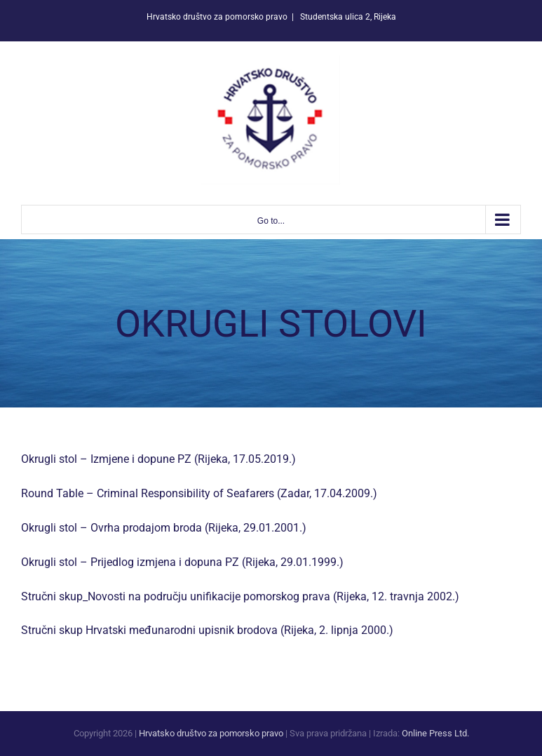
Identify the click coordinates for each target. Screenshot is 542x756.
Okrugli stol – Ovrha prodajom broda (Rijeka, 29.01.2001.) (164, 528)
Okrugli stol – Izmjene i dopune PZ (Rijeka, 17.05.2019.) (158, 459)
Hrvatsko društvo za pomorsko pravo (211, 733)
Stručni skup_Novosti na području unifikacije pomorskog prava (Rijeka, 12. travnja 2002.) (240, 596)
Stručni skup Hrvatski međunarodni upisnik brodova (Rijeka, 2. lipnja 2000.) (207, 630)
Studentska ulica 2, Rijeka (347, 17)
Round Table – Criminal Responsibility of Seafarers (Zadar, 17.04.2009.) (199, 493)
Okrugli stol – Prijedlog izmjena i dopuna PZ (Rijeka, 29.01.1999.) (182, 562)
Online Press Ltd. (435, 733)
